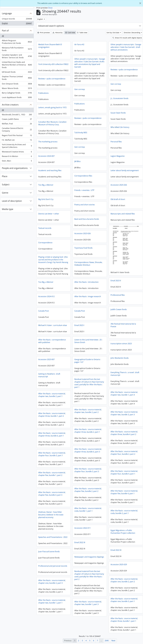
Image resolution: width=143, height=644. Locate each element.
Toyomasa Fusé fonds (83, 248)
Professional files (118, 295)
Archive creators (10, 105)
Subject (6, 184)
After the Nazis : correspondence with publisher (52, 341)
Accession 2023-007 (46, 359)
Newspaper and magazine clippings (89, 557)
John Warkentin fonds (120, 358)
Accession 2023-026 (83, 233)
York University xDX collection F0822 (53, 64)
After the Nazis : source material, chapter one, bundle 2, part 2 (124, 580)
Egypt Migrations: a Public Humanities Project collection (123, 531)
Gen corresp (116, 84)
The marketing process (48, 142)
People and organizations (15, 168)
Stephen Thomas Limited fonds (17, 78)
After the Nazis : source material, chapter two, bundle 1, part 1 (52, 601)
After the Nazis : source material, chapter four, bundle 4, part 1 (124, 472)
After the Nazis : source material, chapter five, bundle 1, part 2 (52, 474)
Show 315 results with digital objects (127, 38)
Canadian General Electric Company (17, 130)
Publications (43, 93)
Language (7, 13)
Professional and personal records (53, 566)
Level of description (12, 201)
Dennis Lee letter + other (49, 214)
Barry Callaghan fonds (17, 93)
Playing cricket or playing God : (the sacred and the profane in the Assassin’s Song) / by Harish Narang (53, 260)
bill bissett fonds (17, 72)
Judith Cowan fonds (119, 309)
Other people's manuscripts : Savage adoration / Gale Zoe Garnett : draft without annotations (126, 47)
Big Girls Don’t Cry (46, 199)
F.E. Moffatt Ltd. (17, 140)
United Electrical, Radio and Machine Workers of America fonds (17, 65)
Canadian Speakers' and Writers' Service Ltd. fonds (17, 56)
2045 (107, 641)
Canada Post (44, 311)
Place (5, 176)
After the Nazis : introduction (86, 282)
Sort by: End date (113, 33)
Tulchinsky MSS (81, 133)
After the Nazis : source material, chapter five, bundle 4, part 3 (52, 494)
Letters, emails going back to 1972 (52, 107)
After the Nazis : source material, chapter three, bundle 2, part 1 (88, 431)
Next (113, 641)
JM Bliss (77, 161)
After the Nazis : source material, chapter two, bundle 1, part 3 (88, 603)
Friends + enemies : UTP (84, 190)
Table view (82, 33)
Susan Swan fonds (118, 113)
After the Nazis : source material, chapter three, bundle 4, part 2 (124, 433)
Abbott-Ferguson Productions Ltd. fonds (17, 42)
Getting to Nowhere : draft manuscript (49, 375)
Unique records (17, 19)
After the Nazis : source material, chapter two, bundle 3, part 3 (124, 413)
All (3, 36)
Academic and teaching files (50, 170)
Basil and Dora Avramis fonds (87, 219)
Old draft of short (118, 199)
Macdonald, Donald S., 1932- (17, 115)
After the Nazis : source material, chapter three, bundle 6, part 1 (52, 434)
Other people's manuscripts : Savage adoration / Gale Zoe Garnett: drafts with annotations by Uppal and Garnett (90, 63)
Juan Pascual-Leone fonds (49, 552)
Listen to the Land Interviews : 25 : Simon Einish (88, 341)
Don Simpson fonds (17, 84)
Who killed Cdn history (120, 127)
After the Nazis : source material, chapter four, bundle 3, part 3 (88, 470)
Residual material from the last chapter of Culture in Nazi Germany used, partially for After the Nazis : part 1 (89, 383)
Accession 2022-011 (83, 528)
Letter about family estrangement (125, 170)
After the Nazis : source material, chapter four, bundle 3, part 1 (52, 454)
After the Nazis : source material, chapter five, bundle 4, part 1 (124, 492)
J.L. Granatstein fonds (119, 98)
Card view (70, 33)
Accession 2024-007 (46, 156)
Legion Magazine (118, 156)
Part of (5, 31)
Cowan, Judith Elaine (17, 120)
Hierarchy (57, 33)
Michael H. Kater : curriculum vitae (53, 325)
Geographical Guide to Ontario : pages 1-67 (88, 361)
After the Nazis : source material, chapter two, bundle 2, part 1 (52, 395)
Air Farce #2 (79, 44)
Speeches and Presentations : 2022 (53, 537)
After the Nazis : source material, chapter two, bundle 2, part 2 (88, 411)
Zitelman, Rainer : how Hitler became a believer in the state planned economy (51, 515)
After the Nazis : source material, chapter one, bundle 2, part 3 (52, 582)
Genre (5, 193)
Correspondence (45, 243)
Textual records (45, 228)
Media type (8, 209)
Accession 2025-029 (119, 564)
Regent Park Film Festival (17, 136)
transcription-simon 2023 (121, 343)
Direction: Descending (132, 33)
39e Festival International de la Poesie (123, 325)
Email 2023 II (116, 280)
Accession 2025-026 (119, 185)
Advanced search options (51, 26)
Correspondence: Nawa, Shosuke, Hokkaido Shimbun (88, 264)
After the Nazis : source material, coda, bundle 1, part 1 (88, 510)
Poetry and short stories (85, 205)
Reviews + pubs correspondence (124, 70)
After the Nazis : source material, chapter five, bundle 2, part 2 (88, 490)
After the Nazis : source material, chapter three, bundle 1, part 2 (52, 415)
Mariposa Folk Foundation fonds (17, 49)
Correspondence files (83, 176)
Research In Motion (17, 157)
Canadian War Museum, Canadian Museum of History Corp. (52, 123)
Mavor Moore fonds (17, 89)
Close (50, 8)
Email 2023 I (79, 325)
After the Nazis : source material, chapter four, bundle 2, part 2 (124, 452)
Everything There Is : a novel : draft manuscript (125, 373)
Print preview (44, 33)
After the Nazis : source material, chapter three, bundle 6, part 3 (88, 450)
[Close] (140, 3)
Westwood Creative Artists (17, 152)
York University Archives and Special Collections (17, 146)
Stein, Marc (17, 161)
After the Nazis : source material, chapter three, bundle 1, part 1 (124, 619)
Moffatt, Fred (17, 124)
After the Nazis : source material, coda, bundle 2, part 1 (124, 511)
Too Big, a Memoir (46, 185)
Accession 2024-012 (46, 296)
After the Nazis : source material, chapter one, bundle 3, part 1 (124, 600)
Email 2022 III (80, 542)
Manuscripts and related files (123, 214)
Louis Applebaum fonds (17, 98)
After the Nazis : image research (88, 296)
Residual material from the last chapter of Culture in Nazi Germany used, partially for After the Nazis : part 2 (89, 575)
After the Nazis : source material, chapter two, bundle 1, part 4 (124, 393)
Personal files (116, 142)
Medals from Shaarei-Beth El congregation (50, 46)
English (17, 24)
